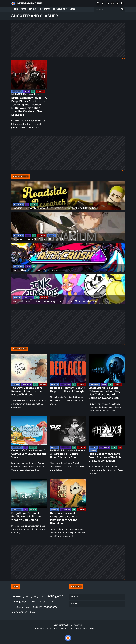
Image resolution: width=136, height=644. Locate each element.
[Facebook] (103, 3)
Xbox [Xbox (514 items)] (32, 612)
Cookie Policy (81, 628)
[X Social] (98, 3)
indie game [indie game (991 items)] (55, 596)
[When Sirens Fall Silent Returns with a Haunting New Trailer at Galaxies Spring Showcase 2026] (107, 368)
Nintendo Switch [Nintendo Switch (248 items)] (43, 602)
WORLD (75, 597)
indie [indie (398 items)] (43, 597)
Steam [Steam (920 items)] (37, 607)
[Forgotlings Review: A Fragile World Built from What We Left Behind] (29, 494)
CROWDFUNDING (60, 9)
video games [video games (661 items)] (20, 612)
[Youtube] (113, 3)
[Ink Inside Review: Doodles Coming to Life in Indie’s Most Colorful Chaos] (68, 289)
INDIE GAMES (17, 91)
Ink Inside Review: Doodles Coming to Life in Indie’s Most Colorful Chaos (56, 301)
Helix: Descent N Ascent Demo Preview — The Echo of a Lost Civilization (106, 457)
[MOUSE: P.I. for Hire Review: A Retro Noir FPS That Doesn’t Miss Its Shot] (68, 431)
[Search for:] (122, 9)
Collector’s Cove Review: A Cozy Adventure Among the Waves (29, 454)
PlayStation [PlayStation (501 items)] (18, 607)
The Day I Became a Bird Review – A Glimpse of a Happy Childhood (27, 391)
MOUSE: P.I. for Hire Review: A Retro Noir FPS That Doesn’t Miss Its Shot (68, 454)
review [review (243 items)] (28, 607)
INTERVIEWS (45, 9)
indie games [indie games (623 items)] (19, 601)
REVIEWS (33, 9)
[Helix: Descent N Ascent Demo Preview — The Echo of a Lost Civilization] (107, 431)
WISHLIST (40, 91)
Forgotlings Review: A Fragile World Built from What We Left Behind (26, 516)
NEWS (23, 9)
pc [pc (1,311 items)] (53, 601)
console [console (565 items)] (16, 596)
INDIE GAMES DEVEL (30, 3)
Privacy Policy (66, 628)
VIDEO (73, 9)
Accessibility (96, 628)
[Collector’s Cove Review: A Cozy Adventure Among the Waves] (29, 431)
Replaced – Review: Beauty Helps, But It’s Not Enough (68, 389)
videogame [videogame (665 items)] (51, 607)
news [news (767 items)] (32, 601)
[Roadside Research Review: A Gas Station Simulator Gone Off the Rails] (68, 196)
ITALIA (74, 604)
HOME (15, 9)
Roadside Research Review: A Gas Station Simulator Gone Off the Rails (55, 208)
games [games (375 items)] (26, 597)
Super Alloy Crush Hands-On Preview (35, 270)
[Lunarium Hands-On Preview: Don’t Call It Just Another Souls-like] (68, 227)
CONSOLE (17, 298)
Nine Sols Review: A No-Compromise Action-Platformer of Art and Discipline (65, 518)
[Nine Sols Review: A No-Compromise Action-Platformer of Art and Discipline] (68, 494)
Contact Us (51, 628)
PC (33, 91)
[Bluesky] (117, 3)
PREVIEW (42, 236)
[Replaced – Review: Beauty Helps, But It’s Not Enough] (68, 368)
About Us (39, 628)
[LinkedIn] (122, 3)
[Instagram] (108, 3)
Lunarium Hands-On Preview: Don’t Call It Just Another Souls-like (53, 239)
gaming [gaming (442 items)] (35, 596)
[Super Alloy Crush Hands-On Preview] (68, 258)
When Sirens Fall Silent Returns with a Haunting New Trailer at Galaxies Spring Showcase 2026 (105, 393)
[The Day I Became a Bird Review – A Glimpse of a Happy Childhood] (29, 368)
